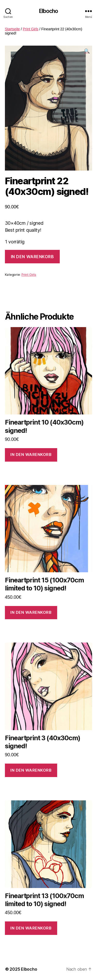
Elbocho (49, 11)
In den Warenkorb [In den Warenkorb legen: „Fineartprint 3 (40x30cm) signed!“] (31, 770)
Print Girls (31, 29)
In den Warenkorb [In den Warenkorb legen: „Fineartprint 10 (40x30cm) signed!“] (31, 454)
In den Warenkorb (32, 257)
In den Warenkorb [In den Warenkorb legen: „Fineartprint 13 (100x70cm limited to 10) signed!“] (31, 928)
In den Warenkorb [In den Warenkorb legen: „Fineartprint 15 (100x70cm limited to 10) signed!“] (31, 612)
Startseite (12, 29)
